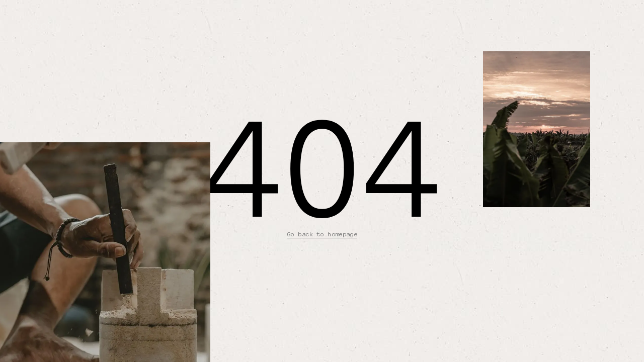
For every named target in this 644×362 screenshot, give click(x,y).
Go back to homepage (322, 234)
